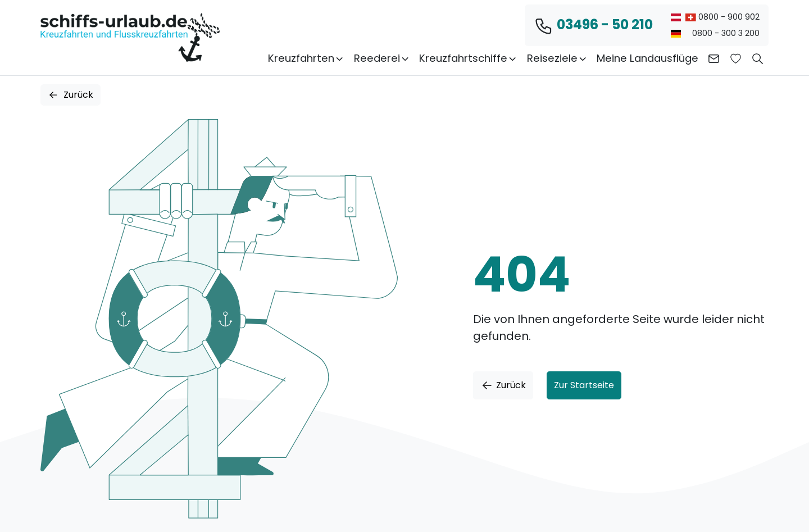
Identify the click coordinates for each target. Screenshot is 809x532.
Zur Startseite (584, 385)
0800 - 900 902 (715, 17)
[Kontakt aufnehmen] (714, 58)
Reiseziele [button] (557, 58)
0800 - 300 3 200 (715, 33)
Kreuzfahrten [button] (306, 58)
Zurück (71, 95)
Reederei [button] (382, 58)
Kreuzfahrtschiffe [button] (468, 58)
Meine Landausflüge (647, 58)
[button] (758, 58)
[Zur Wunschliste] (736, 58)
